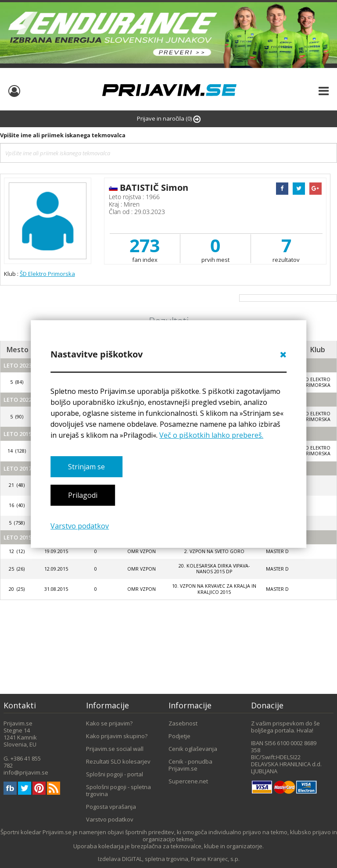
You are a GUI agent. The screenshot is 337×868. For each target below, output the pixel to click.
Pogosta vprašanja (111, 807)
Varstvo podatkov (80, 526)
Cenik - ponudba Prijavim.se (190, 765)
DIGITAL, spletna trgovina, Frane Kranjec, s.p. (181, 859)
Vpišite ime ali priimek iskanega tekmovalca (63, 135)
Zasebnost (183, 723)
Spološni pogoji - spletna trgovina (118, 790)
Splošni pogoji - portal (115, 774)
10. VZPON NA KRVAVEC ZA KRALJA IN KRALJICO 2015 (214, 589)
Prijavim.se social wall (115, 749)
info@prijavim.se (26, 772)
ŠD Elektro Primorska (47, 274)
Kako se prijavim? (109, 723)
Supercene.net (188, 781)
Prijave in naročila (169, 119)
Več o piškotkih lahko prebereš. (211, 435)
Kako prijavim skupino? (117, 736)
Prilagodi (83, 495)
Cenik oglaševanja (193, 749)
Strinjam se (86, 467)
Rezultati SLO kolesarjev (118, 761)
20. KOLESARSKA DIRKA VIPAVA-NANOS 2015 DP (214, 569)
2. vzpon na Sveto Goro (214, 551)
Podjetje (179, 736)
